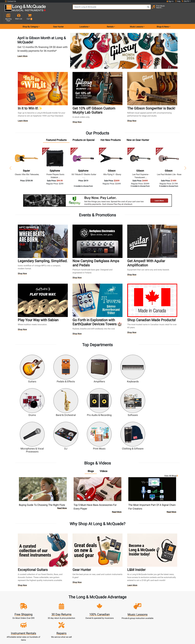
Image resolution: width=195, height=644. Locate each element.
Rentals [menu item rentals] (110, 18)
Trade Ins (86, 611)
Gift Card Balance (63, 617)
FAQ (132, 599)
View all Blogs (171, 431)
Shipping (86, 623)
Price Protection (109, 614)
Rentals (86, 602)
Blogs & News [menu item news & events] (163, 18)
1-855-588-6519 (14, 599)
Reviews (132, 617)
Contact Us (10, 1)
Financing (86, 617)
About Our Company (109, 602)
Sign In (63, 599)
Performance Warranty (109, 605)
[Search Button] (141, 9)
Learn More (22, 47)
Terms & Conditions (109, 617)
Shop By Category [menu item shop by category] (30, 18)
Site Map (132, 611)
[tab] (56, 131)
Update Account (63, 608)
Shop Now (77, 113)
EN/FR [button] (185, 1)
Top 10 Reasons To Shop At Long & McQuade (168, 583)
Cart (63, 605)
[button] (188, 9)
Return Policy (109, 623)
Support (86, 614)
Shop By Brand (132, 614)
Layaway (86, 620)
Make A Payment (63, 611)
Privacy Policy (109, 620)
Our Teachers (109, 626)
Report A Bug (132, 620)
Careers (132, 608)
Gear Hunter (58, 18)
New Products (86, 599)
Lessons (86, 605)
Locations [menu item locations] (84, 18)
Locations (132, 602)
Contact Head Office (132, 605)
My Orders (63, 614)
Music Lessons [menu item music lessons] (136, 18)
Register (63, 602)
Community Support (109, 599)
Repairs (86, 608)
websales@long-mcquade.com (21, 602)
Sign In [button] (170, 1)
